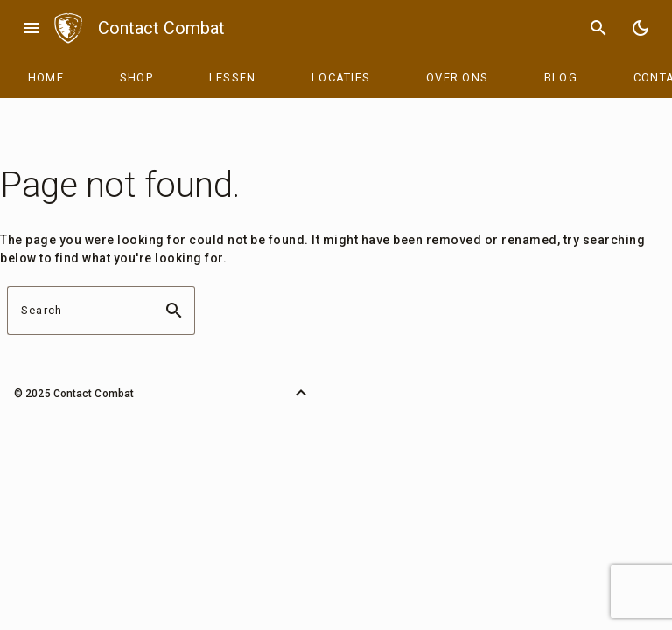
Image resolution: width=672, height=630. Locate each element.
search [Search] (598, 28)
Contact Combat (161, 28)
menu (31, 28)
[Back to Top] (301, 393)
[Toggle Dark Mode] (640, 28)
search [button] (174, 311)
